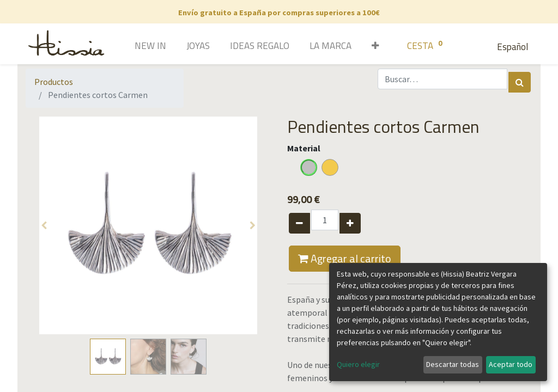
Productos (54, 82)
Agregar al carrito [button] (345, 258)
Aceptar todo (511, 364)
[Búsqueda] (520, 82)
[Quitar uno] (299, 223)
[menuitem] (135, 47)
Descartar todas (453, 364)
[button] (371, 47)
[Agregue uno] (350, 223)
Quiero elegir (358, 364)
